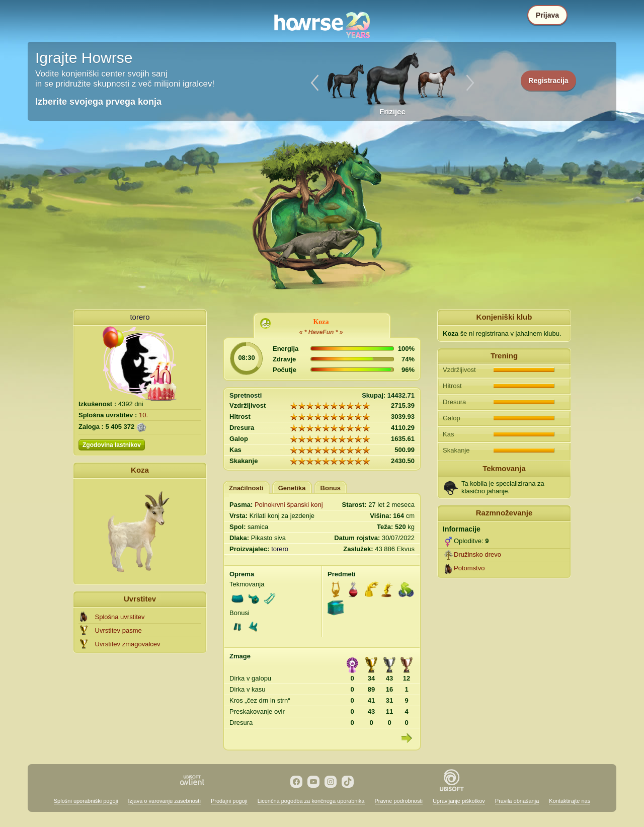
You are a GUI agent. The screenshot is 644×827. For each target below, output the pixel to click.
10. (143, 415)
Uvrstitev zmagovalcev (128, 644)
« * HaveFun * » (321, 332)
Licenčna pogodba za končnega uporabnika (311, 801)
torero (140, 317)
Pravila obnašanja (517, 801)
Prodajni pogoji (229, 801)
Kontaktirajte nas (570, 801)
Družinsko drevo (477, 554)
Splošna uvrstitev (120, 617)
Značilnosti (246, 488)
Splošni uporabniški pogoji (86, 801)
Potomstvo (469, 568)
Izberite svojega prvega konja (98, 102)
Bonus (331, 488)
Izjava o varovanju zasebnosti (165, 801)
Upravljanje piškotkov (459, 801)
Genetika (292, 488)
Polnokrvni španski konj (289, 505)
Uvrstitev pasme (118, 630)
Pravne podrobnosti (399, 801)
